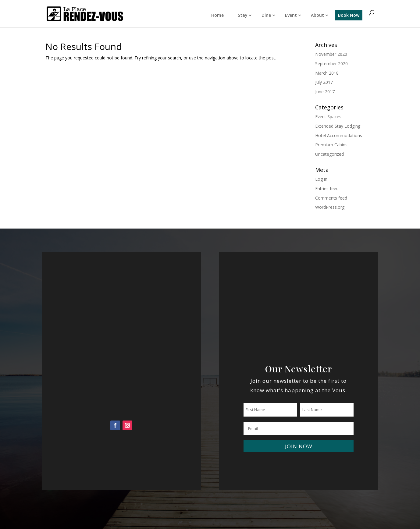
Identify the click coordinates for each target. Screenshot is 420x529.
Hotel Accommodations (339, 135)
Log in (321, 179)
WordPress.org (330, 207)
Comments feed (331, 198)
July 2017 (324, 82)
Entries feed (327, 188)
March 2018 (327, 73)
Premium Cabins (331, 145)
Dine (266, 15)
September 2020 (331, 64)
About (317, 15)
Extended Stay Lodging (338, 126)
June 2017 (325, 92)
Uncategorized (329, 154)
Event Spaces (328, 117)
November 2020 (331, 54)
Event (291, 15)
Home (217, 15)
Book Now (349, 15)
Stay (243, 15)
